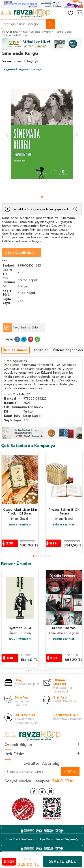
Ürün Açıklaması (15, 350)
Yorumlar (41, 350)
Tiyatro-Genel (63, 32)
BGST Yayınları (20, 639)
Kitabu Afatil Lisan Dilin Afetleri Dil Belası (20, 512)
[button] (42, 197)
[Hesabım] (62, 14)
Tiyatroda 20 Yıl (20, 628)
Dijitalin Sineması (64, 628)
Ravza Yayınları (20, 525)
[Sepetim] (80, 14)
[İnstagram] (50, 792)
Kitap (24, 32)
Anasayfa (10, 32)
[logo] (26, 14)
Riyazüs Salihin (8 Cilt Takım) (64, 512)
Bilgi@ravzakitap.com (68, 719)
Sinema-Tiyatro (41, 32)
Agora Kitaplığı (22, 69)
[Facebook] (34, 792)
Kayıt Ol (70, 772)
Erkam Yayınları (64, 525)
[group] (42, 134)
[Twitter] (42, 792)
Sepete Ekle (62, 861)
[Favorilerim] (71, 14)
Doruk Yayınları (64, 639)
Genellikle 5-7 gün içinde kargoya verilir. (41, 209)
